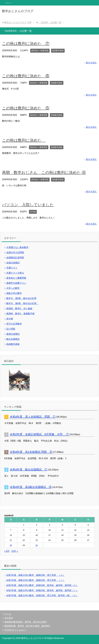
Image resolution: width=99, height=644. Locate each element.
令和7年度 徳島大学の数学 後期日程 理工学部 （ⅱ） (35, 575)
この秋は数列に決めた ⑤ (26, 108)
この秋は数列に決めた (24, 140)
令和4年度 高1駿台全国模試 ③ (31, 487)
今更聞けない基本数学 (17, 247)
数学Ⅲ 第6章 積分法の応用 (21, 298)
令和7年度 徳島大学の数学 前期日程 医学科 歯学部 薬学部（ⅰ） (42, 590)
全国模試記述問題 (15, 258)
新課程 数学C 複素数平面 (20, 314)
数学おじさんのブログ (18, 11)
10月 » (15, 551)
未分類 (33, 212)
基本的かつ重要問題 (40, 51)
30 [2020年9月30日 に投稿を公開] (37, 545)
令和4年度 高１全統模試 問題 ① (33, 417)
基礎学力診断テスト (16, 283)
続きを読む (91, 63)
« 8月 (7, 551)
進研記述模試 (13, 334)
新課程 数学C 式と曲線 (19, 309)
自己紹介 (9, 618)
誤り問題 (11, 329)
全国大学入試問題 (15, 252)
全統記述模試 (13, 263)
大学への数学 (13, 288)
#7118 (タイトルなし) (15, 630)
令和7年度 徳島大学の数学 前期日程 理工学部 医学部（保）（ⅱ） (42, 595)
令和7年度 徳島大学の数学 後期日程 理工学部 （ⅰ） (35, 580)
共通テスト (12, 268)
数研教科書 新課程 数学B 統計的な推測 (25, 622)
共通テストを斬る (15, 273)
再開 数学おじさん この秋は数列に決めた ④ (44, 173)
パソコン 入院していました (28, 205)
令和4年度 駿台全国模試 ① (29, 469)
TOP (18, 23)
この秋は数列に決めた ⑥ (26, 76)
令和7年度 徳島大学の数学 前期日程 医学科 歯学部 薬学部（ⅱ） (42, 585)
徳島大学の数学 (14, 293)
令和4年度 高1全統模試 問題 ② (31, 452)
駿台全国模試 (13, 339)
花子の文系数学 (14, 324)
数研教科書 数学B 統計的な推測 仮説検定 (27, 626)
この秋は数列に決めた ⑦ (26, 44)
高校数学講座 (58, 51)
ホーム (8, 614)
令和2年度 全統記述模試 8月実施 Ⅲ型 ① (39, 434)
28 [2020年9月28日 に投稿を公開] (11, 545)
